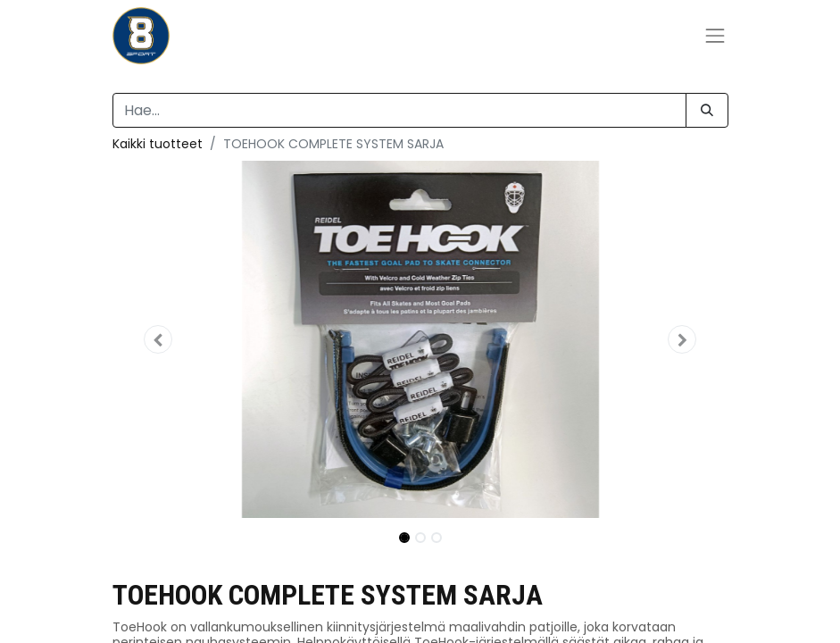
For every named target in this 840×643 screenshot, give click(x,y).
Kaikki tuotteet (158, 144)
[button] (159, 339)
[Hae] (707, 110)
